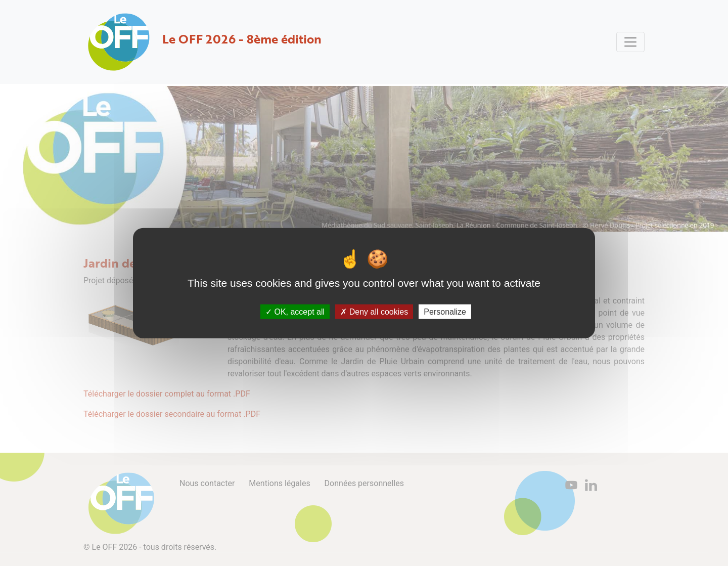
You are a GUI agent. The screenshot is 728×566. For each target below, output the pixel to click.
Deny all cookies (374, 312)
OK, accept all (295, 312)
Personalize (445, 312)
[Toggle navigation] (630, 42)
